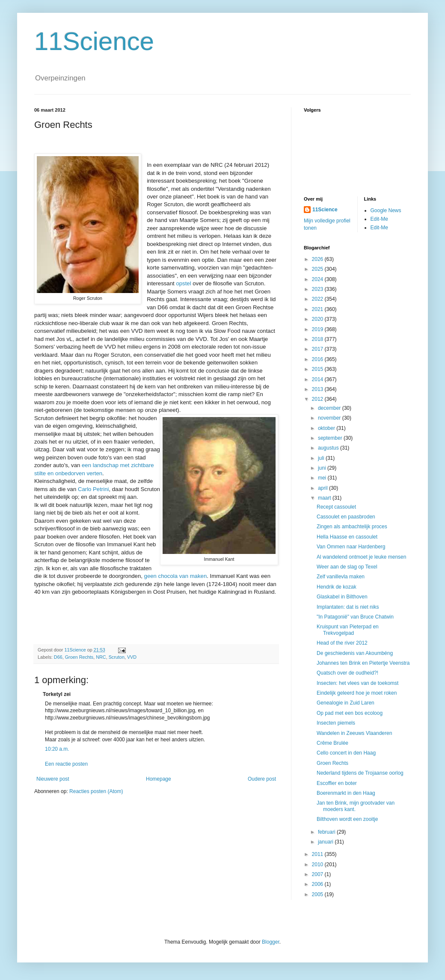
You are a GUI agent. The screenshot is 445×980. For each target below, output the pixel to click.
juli (322, 458)
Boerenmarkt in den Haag (346, 793)
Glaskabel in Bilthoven (342, 597)
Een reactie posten (66, 764)
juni (323, 468)
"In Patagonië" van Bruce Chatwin (355, 617)
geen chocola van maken (176, 576)
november (330, 418)
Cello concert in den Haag (346, 753)
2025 (318, 269)
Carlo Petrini (93, 489)
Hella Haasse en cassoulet (347, 537)
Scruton (117, 657)
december (330, 408)
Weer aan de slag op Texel (347, 567)
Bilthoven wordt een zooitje (347, 819)
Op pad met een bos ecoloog (350, 713)
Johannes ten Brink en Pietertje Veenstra (363, 663)
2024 (318, 279)
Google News (386, 210)
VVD (132, 657)
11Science (94, 41)
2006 (318, 884)
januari (326, 842)
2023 (318, 289)
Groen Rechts (79, 657)
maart (325, 498)
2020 (318, 319)
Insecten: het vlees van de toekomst (357, 683)
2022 (318, 299)
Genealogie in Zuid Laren (346, 703)
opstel (184, 283)
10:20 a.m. (57, 749)
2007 (318, 874)
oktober (327, 428)
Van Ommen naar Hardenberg (351, 547)
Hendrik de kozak (337, 587)
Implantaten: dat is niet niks (348, 607)
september (331, 438)
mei (323, 478)
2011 (318, 854)
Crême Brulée (332, 743)
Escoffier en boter (337, 783)
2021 (318, 309)
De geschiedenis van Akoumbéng (355, 653)
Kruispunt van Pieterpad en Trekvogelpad (348, 630)
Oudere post (262, 779)
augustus (329, 448)
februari (327, 832)
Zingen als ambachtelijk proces (352, 527)
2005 (318, 894)
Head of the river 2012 (342, 643)
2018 (318, 339)
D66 (58, 657)
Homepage (159, 779)
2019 (318, 329)
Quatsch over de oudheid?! (347, 673)
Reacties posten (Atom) (96, 791)
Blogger (271, 942)
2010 (318, 865)
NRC (101, 657)
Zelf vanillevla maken (341, 577)
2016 (318, 359)
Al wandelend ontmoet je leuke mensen (361, 557)
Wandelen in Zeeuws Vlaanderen (354, 733)
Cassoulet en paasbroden (346, 517)
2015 (318, 369)
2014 (318, 379)
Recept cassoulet (336, 507)
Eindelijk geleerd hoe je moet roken (357, 693)
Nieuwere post (53, 779)
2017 (318, 349)
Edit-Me (379, 219)
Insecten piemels (336, 723)
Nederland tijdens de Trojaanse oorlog (360, 773)
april (323, 488)
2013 (318, 389)
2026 (318, 259)
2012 (318, 399)
